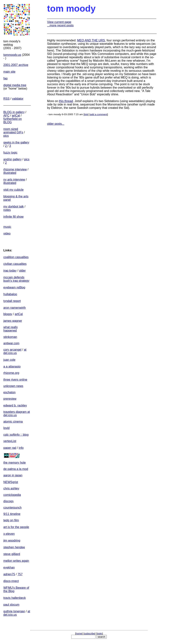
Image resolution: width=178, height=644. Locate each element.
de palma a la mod (16, 469)
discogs (8, 501)
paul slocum (11, 605)
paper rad (10, 448)
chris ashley (11, 488)
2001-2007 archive (16, 65)
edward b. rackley (15, 405)
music (7, 227)
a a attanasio (12, 366)
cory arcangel (12, 350)
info (21, 448)
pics (6, 136)
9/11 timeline (12, 514)
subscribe (90, 633)
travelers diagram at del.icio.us (17, 414)
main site (9, 72)
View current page (59, 22)
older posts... (56, 124)
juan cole (9, 360)
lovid (6, 428)
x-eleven (9, 534)
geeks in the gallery (16, 142)
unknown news (13, 386)
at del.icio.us (15, 351)
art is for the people (16, 527)
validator (18, 99)
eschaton (9, 392)
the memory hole (15, 463)
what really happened (11, 329)
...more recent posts (60, 25)
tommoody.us (12, 55)
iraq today (10, 271)
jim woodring (12, 541)
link (86, 114)
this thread (66, 101)
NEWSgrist (11, 482)
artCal (16, 115)
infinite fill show (14, 217)
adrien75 (9, 574)
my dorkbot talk (14, 207)
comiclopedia (12, 495)
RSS (6, 99)
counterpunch (12, 508)
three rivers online (15, 380)
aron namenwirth (15, 308)
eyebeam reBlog (14, 287)
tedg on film (11, 520)
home (79, 633)
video (7, 233)
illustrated (10, 173)
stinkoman (10, 337)
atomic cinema (13, 422)
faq (5, 78)
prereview (10, 399)
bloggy (8, 314)
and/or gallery (12, 159)
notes (7, 210)
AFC (6, 115)
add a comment (99, 114)
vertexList (10, 441)
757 (20, 574)
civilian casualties (15, 264)
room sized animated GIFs (13, 131)
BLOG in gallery (14, 112)
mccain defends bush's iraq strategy (16, 279)
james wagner (13, 321)
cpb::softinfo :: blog (16, 435)
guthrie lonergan (14, 611)
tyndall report (12, 301)
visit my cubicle (14, 190)
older (23, 271)
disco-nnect (11, 581)
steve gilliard (12, 554)
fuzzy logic (10, 153)
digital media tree (15, 85)
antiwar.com (11, 343)
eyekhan (9, 567)
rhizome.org (11, 373)
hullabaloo (10, 294)
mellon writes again (16, 561)
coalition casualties (16, 257)
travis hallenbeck (15, 598)
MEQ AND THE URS (91, 40)
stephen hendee (14, 547)
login (100, 633)
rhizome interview (15, 169)
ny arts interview (14, 180)
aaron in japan (13, 475)
